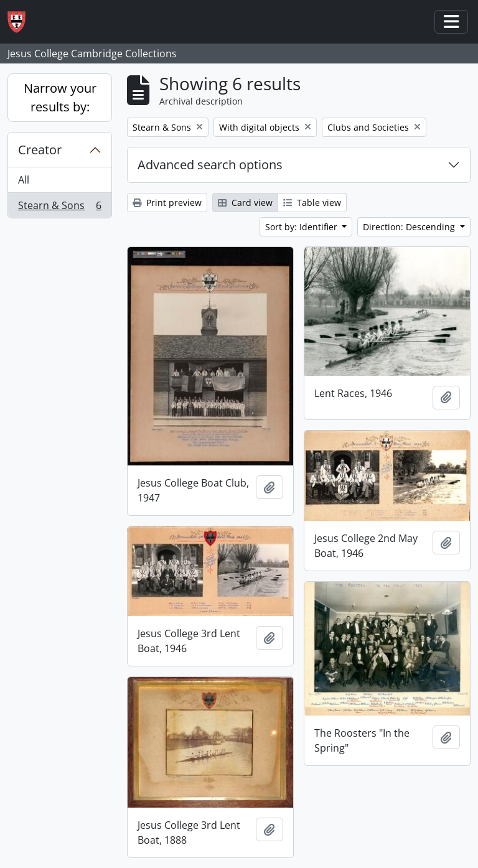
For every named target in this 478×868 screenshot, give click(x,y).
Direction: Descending (410, 227)
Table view (312, 203)
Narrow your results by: (60, 97)
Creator (40, 150)
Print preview (167, 203)
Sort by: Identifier (302, 227)
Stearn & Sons (59, 208)
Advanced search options (210, 165)
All (24, 180)
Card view (245, 203)
